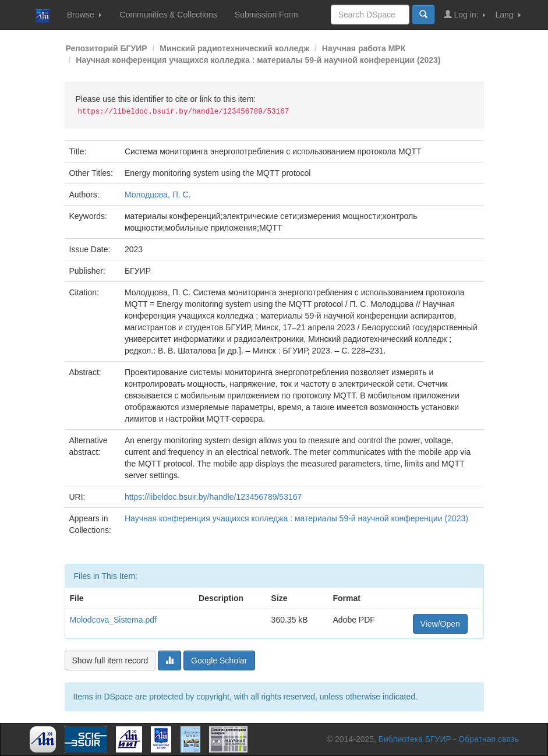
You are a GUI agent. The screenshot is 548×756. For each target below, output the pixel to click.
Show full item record (110, 660)
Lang (508, 15)
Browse (84, 15)
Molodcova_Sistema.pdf (113, 620)
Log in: (465, 14)
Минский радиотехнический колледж (234, 48)
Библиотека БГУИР (415, 739)
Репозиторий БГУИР (107, 48)
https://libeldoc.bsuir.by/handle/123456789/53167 (213, 497)
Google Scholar (219, 660)
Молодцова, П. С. (158, 195)
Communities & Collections (169, 15)
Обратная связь (488, 739)
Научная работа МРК (364, 48)
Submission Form (266, 15)
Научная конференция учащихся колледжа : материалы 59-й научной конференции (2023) (258, 60)
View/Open (440, 624)
